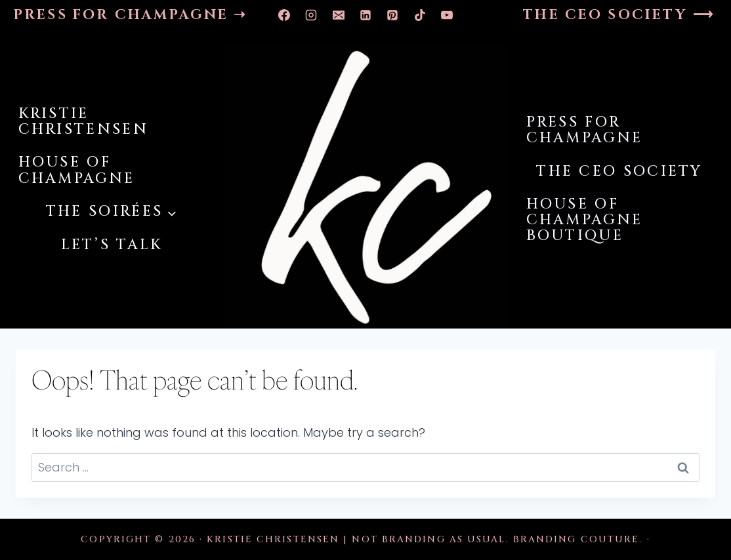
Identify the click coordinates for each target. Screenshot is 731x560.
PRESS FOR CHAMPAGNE (585, 130)
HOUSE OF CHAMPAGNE (77, 170)
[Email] (339, 15)
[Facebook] (284, 15)
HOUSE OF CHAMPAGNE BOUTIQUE (585, 220)
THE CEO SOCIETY (619, 171)
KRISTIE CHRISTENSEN (83, 122)
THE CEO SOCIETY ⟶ (619, 15)
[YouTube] (447, 15)
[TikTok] (420, 15)
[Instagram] (311, 15)
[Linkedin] (365, 15)
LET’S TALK (112, 245)
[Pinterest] (392, 15)
